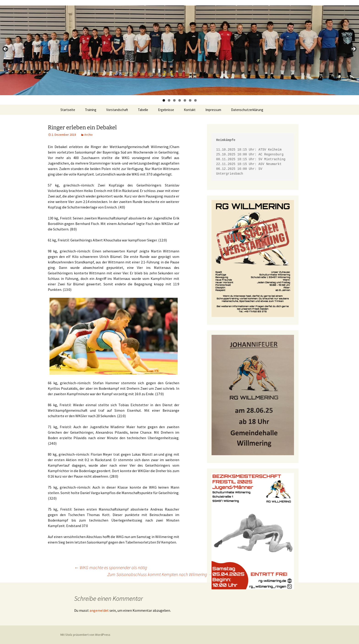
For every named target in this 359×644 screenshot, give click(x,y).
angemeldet (99, 610)
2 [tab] (169, 100)
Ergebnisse (166, 110)
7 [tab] (195, 100)
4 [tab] (180, 100)
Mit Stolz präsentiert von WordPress (85, 635)
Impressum (213, 110)
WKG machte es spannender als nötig (111, 567)
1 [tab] (164, 100)
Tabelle (143, 110)
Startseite (68, 110)
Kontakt (190, 110)
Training (91, 110)
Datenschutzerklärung (247, 110)
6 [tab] (190, 100)
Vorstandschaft (117, 110)
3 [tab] (174, 100)
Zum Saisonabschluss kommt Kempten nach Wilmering (160, 574)
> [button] (353, 49)
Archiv (88, 135)
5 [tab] (185, 100)
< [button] (6, 49)
